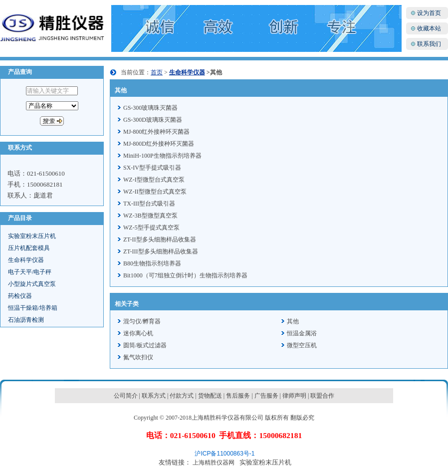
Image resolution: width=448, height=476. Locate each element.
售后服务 (238, 396)
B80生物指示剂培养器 (152, 263)
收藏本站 (429, 28)
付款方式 (182, 396)
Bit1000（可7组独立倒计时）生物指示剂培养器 (185, 275)
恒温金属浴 (302, 333)
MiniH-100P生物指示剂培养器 (162, 156)
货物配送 (210, 396)
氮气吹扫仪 (138, 357)
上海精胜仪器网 (214, 463)
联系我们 (429, 44)
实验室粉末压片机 (32, 236)
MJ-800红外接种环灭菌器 (156, 132)
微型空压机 (302, 345)
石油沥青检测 (26, 320)
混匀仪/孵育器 (142, 321)
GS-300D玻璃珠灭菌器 (153, 120)
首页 (157, 72)
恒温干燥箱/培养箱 (33, 308)
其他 (293, 321)
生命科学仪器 (26, 260)
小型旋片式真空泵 (32, 284)
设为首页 (429, 13)
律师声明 (294, 396)
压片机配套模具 (29, 248)
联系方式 (154, 396)
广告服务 (266, 396)
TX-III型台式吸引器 (149, 204)
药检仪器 (20, 296)
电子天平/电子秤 (30, 272)
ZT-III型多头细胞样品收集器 (161, 251)
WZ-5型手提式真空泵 (151, 228)
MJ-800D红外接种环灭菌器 (159, 144)
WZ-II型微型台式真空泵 (155, 192)
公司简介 (126, 396)
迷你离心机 (138, 333)
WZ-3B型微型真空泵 (150, 216)
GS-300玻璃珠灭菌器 (150, 108)
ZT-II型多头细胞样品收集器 (160, 239)
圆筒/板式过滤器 (145, 345)
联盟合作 (322, 396)
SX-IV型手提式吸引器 (152, 168)
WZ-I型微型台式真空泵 (154, 180)
